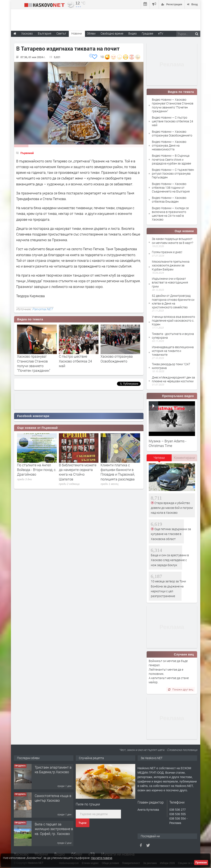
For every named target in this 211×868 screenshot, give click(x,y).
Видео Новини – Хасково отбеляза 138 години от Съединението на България (171, 188)
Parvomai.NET (42, 309)
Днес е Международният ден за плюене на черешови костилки (173, 379)
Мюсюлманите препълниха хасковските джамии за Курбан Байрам (171, 265)
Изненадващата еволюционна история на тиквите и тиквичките (173, 351)
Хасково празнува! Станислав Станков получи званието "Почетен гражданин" (34, 363)
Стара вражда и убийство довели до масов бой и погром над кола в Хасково (172, 508)
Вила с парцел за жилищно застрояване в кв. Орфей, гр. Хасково (54, 829)
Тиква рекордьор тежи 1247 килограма (171, 366)
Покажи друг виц (181, 689)
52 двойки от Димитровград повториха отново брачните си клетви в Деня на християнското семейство (173, 301)
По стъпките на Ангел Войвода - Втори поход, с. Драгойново (37, 470)
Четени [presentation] (159, 458)
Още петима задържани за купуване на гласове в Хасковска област (171, 534)
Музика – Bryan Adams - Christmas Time (168, 443)
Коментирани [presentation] (184, 458)
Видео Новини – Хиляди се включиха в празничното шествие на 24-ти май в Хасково (170, 214)
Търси (83, 823)
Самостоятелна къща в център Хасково (53, 798)
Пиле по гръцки (88, 804)
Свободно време (112, 33)
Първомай (27, 153)
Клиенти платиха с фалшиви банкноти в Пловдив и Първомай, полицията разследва (118, 472)
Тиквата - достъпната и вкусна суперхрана (173, 336)
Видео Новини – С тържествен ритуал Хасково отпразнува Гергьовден (173, 173)
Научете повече (102, 858)
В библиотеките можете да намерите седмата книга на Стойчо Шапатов (78, 472)
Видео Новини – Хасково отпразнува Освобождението (172, 133)
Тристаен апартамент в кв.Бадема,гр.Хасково (53, 770)
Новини (77, 33)
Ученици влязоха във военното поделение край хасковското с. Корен (173, 320)
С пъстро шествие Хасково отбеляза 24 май (75, 361)
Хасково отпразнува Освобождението (117, 359)
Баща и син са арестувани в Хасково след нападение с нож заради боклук (170, 560)
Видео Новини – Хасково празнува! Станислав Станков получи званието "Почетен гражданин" (173, 105)
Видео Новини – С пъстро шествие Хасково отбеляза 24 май (173, 121)
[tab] (159, 459)
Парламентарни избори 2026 (34, 40)
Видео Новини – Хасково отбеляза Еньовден (169, 200)
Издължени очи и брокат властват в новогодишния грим (170, 282)
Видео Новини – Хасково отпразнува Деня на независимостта (169, 145)
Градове (147, 33)
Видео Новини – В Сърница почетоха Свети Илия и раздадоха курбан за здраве (171, 159)
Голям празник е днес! (167, 252)
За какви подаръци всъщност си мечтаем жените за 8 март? (173, 241)
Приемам (201, 863)
